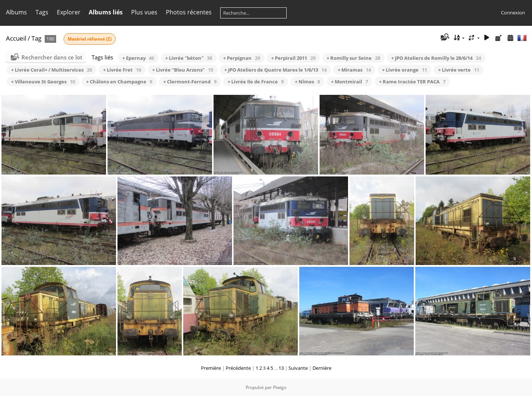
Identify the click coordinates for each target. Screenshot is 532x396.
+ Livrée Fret (122, 70)
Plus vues (144, 12)
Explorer (69, 12)
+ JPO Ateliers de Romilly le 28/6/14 (436, 58)
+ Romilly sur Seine (353, 58)
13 (281, 368)
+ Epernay (138, 58)
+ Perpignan (242, 58)
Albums (16, 12)
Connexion (513, 13)
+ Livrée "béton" (189, 58)
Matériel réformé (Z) (90, 39)
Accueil (16, 38)
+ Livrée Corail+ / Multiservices (52, 70)
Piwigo (280, 387)
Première (211, 368)
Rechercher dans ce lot (52, 57)
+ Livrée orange (405, 70)
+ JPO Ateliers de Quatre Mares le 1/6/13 (275, 70)
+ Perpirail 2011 (293, 58)
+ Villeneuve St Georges (43, 82)
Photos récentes (189, 12)
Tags (42, 12)
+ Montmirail (349, 82)
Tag (36, 38)
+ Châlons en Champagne (119, 82)
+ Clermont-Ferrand (190, 82)
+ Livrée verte (459, 70)
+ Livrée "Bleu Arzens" (183, 70)
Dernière (322, 368)
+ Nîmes (307, 82)
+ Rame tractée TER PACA (412, 82)
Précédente (238, 368)
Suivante (298, 368)
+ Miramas (354, 70)
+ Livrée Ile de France (256, 82)
